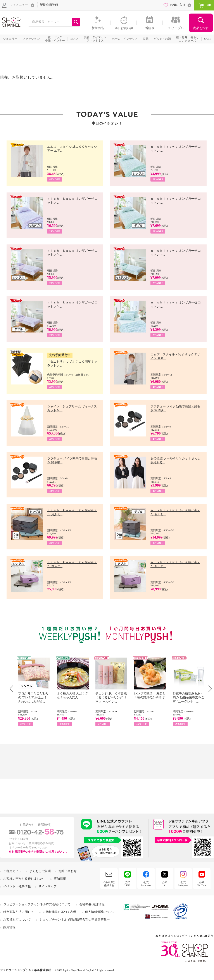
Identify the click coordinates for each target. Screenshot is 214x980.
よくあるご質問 (40, 871)
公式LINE (127, 884)
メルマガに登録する (109, 884)
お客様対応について (17, 920)
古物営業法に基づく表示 (59, 912)
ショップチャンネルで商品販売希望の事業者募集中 (75, 920)
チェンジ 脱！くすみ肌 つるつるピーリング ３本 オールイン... (111, 697)
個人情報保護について (100, 912)
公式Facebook (146, 884)
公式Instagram (183, 884)
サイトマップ (48, 886)
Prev (13, 689)
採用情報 (9, 927)
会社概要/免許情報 (92, 904)
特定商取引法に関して (19, 912)
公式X (165, 884)
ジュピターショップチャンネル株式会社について (37, 904)
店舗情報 (60, 879)
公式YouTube (202, 884)
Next (209, 689)
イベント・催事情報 (17, 886)
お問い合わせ (67, 871)
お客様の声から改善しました (23, 879)
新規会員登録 (49, 5)
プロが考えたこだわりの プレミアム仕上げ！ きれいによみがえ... (34, 697)
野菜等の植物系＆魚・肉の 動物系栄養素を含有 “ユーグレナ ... (188, 697)
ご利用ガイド (12, 871)
